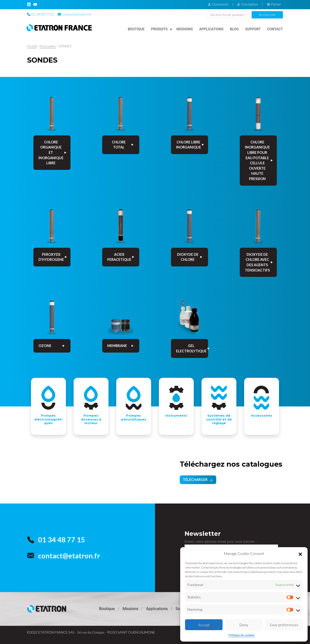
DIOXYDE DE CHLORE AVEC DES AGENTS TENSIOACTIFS (259, 262)
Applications (211, 29)
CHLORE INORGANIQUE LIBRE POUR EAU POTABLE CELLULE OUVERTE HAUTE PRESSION (259, 160)
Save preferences (284, 625)
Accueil (32, 46)
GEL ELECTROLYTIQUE (192, 348)
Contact (275, 29)
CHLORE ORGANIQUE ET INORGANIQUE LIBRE (53, 153)
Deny (244, 625)
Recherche (267, 15)
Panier (274, 4)
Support (253, 29)
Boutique (136, 29)
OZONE (52, 346)
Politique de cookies (241, 635)
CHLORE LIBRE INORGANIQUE (190, 145)
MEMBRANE (121, 346)
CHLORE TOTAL (123, 145)
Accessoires (48, 46)
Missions (185, 29)
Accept (204, 625)
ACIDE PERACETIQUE (121, 257)
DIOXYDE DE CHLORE (190, 257)
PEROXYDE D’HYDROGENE (53, 257)
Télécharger (198, 480)
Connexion (218, 4)
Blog (234, 29)
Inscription (248, 4)
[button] (300, 553)
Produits (159, 29)
